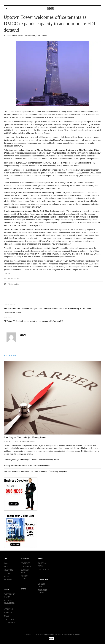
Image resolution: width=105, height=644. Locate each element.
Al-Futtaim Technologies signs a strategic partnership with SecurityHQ (33, 321)
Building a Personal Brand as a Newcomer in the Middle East (27, 466)
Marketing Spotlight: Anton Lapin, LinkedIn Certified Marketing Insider (31, 460)
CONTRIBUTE (26, 567)
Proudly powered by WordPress (69, 634)
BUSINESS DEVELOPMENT (9, 603)
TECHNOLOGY (9, 623)
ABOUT (6, 567)
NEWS (20, 36)
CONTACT (8, 573)
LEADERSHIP (9, 619)
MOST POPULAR (10, 355)
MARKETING (8, 609)
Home (6, 563)
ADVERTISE (8, 570)
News (45, 36)
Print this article (11, 284)
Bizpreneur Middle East (48, 634)
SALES (6, 616)
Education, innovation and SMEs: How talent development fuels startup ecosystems (36, 471)
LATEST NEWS (11, 36)
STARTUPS (8, 613)
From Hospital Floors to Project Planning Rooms (25, 437)
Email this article (12, 279)
